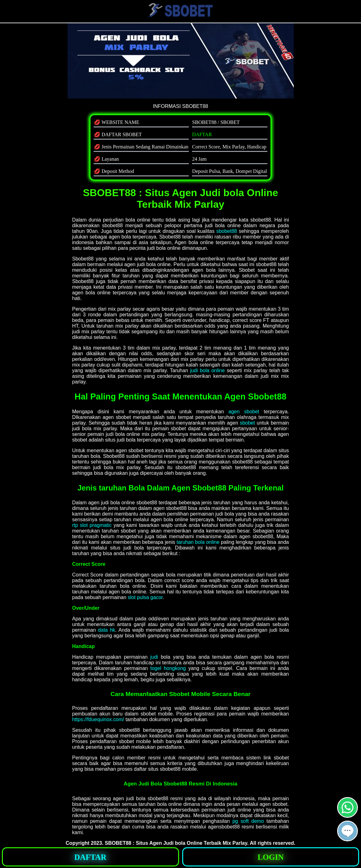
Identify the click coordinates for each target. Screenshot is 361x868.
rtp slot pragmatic (92, 525)
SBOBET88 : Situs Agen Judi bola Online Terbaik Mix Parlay (176, 843)
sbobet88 (227, 231)
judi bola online (208, 370)
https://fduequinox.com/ (98, 719)
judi (154, 657)
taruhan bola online (198, 542)
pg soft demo (248, 821)
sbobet (247, 423)
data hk (107, 630)
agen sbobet (244, 412)
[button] (347, 831)
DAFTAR (202, 134)
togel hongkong (168, 668)
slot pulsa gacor (145, 597)
